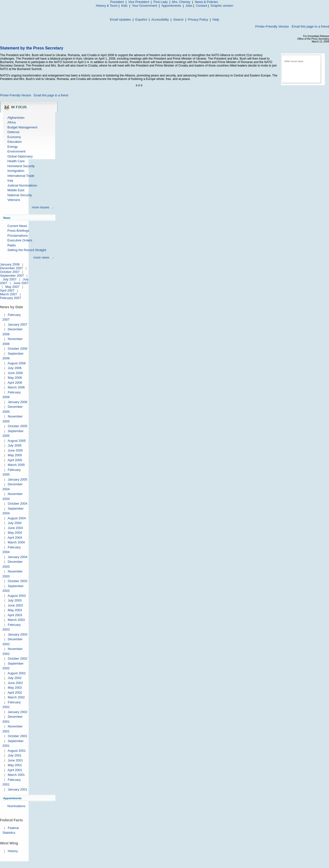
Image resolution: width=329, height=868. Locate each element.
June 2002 (15, 683)
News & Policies (206, 2)
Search (178, 19)
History (13, 851)
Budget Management (22, 127)
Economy (14, 137)
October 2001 (18, 736)
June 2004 (15, 528)
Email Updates (120, 19)
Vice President (139, 2)
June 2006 (15, 373)
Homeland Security (21, 166)
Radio (12, 245)
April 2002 (15, 693)
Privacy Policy (198, 19)
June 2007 (21, 283)
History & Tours (107, 6)
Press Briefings (18, 231)
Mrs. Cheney (181, 2)
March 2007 (9, 294)
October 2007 (10, 272)
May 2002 (15, 688)
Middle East (16, 190)
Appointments (171, 6)
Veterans (14, 200)
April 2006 (15, 383)
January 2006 (18, 402)
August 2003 (17, 596)
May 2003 (15, 610)
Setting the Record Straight (27, 250)
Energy (13, 147)
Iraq (10, 180)
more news (41, 257)
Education (15, 142)
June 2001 (15, 760)
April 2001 (15, 770)
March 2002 (16, 697)
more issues (41, 207)
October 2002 (18, 659)
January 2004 (18, 557)
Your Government (144, 6)
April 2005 (15, 460)
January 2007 (18, 324)
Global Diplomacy (20, 156)
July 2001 (15, 755)
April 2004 (15, 538)
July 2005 (15, 445)
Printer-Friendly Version (272, 26)
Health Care (16, 161)
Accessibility (160, 19)
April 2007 (7, 290)
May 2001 (15, 765)
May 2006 (15, 378)
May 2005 (15, 455)
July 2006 (15, 368)
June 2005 (15, 450)
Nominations (16, 806)
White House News (294, 61)
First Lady (160, 2)
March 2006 (16, 387)
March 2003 (16, 620)
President (117, 2)
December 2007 (12, 268)
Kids (124, 6)
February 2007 (11, 298)
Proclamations (18, 236)
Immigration (16, 171)
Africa (12, 122)
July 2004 (15, 523)
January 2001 (18, 789)
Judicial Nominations (22, 185)
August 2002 (17, 673)
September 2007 (12, 276)
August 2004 (17, 518)
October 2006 (18, 349)
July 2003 (15, 600)
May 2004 (15, 533)
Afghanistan (16, 118)
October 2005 (18, 426)
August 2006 (17, 363)
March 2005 (16, 465)
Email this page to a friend (310, 26)
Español (141, 19)
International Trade (21, 176)
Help (216, 19)
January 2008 (10, 264)
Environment (17, 151)
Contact (201, 6)
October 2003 (18, 581)
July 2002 (15, 678)
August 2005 (17, 441)
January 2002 (18, 712)
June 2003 (15, 605)
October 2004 (18, 504)
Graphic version (222, 6)
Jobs (189, 6)
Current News (17, 226)
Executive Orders (20, 240)
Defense (13, 132)
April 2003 (15, 615)
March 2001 (16, 775)
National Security (20, 195)
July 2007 (10, 279)
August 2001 (17, 751)
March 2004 (16, 542)
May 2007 (12, 287)
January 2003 (18, 634)
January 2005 (18, 479)
